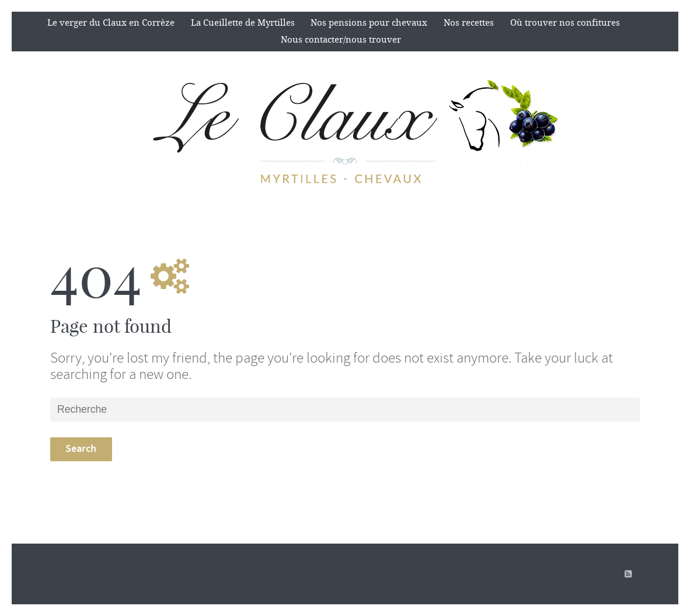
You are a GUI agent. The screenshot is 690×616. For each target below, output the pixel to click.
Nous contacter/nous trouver (341, 40)
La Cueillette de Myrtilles (243, 23)
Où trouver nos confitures (565, 23)
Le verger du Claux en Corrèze (111, 23)
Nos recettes (469, 23)
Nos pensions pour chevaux (369, 23)
